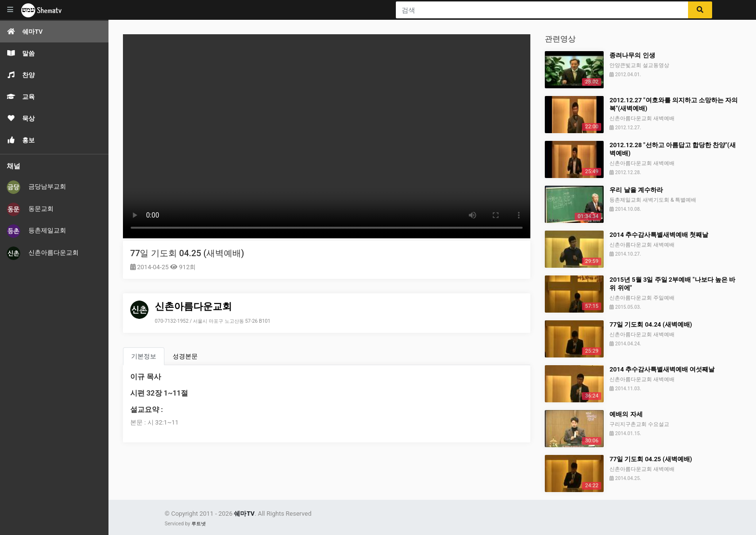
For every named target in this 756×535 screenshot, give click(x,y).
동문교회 (30, 209)
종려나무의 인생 (632, 55)
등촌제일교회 (36, 231)
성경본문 (185, 356)
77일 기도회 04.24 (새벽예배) (651, 324)
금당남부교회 (36, 187)
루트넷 (199, 524)
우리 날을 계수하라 (636, 190)
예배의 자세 (626, 414)
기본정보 (144, 356)
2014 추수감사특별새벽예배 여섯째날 (662, 369)
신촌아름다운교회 (43, 253)
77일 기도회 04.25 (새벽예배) (187, 253)
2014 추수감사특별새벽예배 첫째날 (659, 235)
